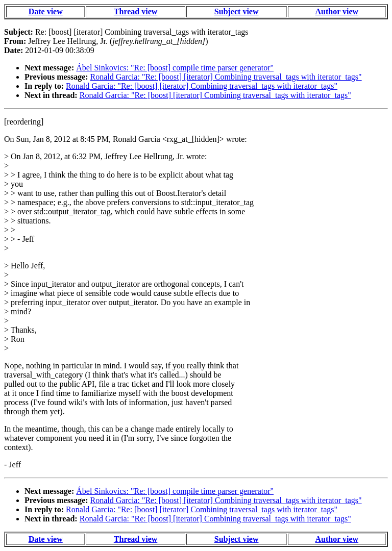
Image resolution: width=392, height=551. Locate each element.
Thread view (136, 11)
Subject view (237, 11)
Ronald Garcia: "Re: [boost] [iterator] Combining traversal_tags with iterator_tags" (226, 77)
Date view (46, 11)
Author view (337, 11)
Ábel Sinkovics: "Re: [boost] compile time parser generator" (175, 68)
